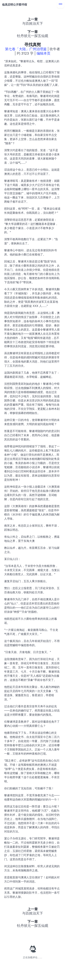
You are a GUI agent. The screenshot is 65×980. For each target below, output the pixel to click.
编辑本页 (44, 53)
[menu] (60, 5)
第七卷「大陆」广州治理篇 (26, 49)
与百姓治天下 (33, 23)
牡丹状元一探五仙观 (33, 36)
